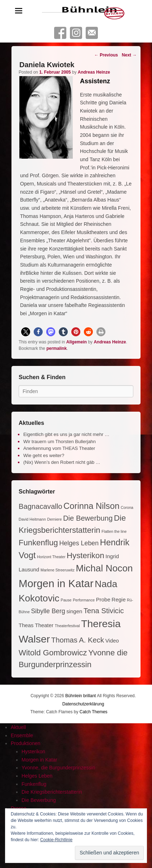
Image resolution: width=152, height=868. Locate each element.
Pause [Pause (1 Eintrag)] (66, 600)
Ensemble (22, 735)
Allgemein (77, 342)
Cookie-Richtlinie (56, 840)
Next (129, 55)
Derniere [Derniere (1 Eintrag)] (54, 519)
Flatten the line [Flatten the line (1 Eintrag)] (114, 531)
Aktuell (18, 727)
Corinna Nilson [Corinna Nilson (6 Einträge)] (91, 506)
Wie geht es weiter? (44, 455)
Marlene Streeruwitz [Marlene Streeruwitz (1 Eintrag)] (58, 570)
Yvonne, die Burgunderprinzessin (58, 768)
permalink (56, 348)
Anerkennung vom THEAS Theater (59, 448)
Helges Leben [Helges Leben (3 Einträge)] (79, 543)
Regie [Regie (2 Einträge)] (118, 599)
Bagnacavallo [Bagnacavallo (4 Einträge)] (40, 506)
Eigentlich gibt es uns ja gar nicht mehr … (66, 434)
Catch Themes (94, 712)
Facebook (60, 33)
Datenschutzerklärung (83, 704)
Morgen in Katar (39, 760)
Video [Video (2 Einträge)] (112, 641)
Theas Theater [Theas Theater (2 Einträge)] (36, 625)
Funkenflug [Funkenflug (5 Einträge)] (38, 543)
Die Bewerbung (39, 800)
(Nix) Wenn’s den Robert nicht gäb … (62, 462)
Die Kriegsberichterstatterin (52, 792)
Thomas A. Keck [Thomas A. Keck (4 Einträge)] (78, 640)
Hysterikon (33, 752)
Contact (92, 33)
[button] (26, 332)
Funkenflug (34, 784)
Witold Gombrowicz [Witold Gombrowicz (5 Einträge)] (53, 653)
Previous (106, 55)
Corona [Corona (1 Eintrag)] (127, 507)
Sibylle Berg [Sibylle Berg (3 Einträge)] (48, 611)
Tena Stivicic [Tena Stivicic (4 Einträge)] (104, 611)
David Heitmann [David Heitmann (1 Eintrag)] (32, 519)
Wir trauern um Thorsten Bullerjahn (60, 442)
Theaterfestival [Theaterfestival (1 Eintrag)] (67, 626)
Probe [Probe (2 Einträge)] (103, 599)
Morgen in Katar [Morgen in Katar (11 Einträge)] (56, 583)
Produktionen (26, 743)
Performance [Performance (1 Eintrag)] (84, 600)
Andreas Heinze (94, 72)
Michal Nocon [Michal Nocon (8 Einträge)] (104, 568)
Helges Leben (37, 776)
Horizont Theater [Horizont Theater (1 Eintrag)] (51, 557)
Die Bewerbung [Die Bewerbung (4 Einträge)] (88, 518)
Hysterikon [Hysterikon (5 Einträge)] (85, 555)
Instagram (76, 33)
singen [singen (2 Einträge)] (74, 611)
